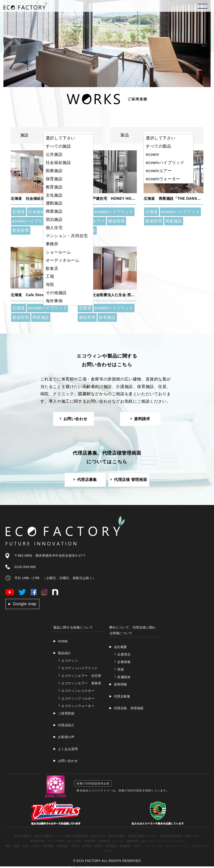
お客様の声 (66, 739)
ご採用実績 (66, 715)
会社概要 (120, 649)
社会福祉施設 (41, 212)
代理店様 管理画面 (129, 710)
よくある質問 (68, 751)
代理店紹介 (66, 727)
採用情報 (120, 686)
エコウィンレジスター (76, 692)
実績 (119, 671)
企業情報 (122, 663)
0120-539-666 (25, 568)
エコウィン (68, 662)
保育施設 (107, 317)
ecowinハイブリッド (32, 221)
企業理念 (122, 656)
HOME (63, 643)
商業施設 (174, 221)
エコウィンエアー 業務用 (80, 685)
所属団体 (122, 679)
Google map (25, 606)
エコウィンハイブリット (78, 670)
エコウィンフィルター (76, 700)
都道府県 (21, 230)
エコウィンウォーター (76, 707)
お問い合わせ (68, 762)
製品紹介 (65, 655)
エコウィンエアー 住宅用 (80, 677)
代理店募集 (122, 698)
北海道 (19, 212)
